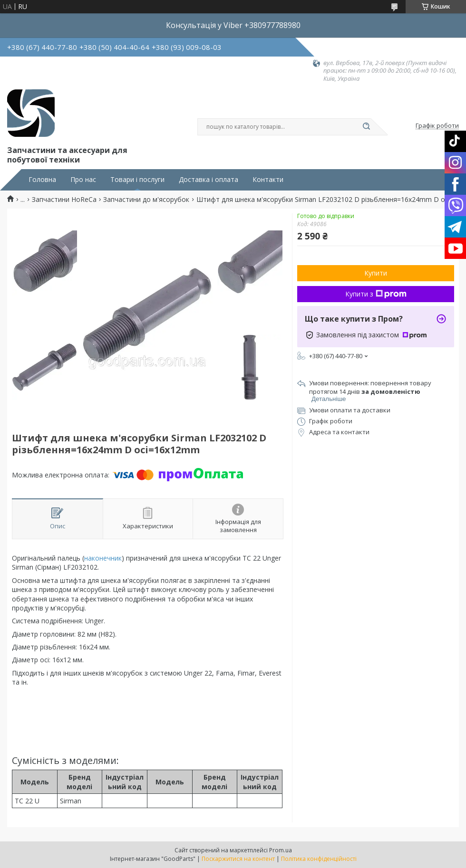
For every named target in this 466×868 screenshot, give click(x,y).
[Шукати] (366, 127)
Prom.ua (281, 850)
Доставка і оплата (209, 180)
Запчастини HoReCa (64, 200)
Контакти (268, 180)
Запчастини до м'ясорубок (146, 200)
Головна (42, 180)
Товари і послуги (137, 180)
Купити (376, 273)
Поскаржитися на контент (238, 859)
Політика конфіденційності (319, 859)
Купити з (376, 294)
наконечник (103, 558)
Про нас (83, 180)
